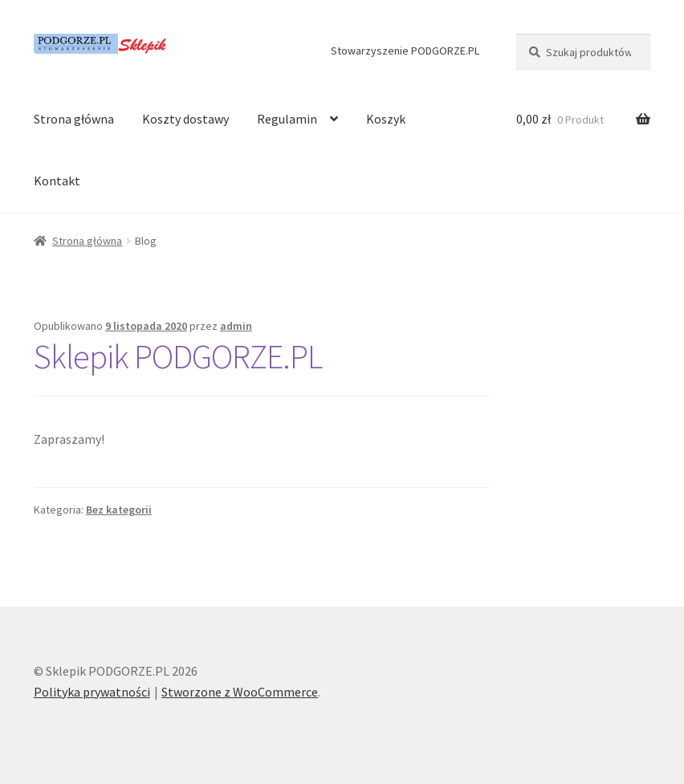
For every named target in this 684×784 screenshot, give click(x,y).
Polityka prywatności (92, 692)
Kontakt (57, 181)
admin (236, 326)
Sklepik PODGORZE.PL (178, 356)
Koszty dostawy (185, 119)
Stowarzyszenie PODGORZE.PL (405, 51)
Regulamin (287, 119)
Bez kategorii (119, 510)
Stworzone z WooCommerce (240, 692)
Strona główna (74, 119)
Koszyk (386, 119)
